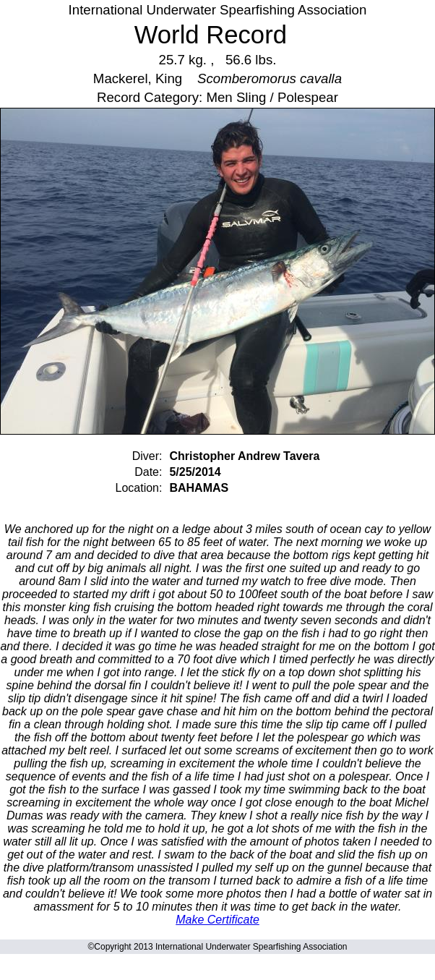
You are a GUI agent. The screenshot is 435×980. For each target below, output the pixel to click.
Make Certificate (217, 920)
